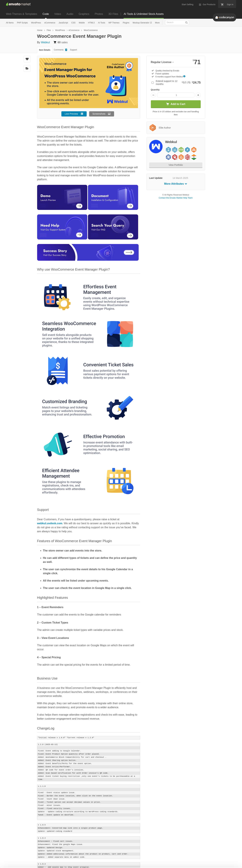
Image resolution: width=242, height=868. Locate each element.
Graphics (84, 14)
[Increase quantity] (198, 95)
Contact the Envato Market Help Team (176, 198)
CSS (74, 23)
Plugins (126, 23)
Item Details (45, 50)
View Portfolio (176, 165)
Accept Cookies (165, 859)
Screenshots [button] (99, 114)
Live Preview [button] (71, 114)
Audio (70, 14)
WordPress (36, 23)
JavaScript (63, 23)
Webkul (45, 42)
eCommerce (50, 23)
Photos (99, 14)
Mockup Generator (141, 23)
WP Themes (114, 23)
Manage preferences (214, 859)
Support (73, 50)
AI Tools (102, 23)
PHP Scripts (22, 23)
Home (40, 30)
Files (49, 30)
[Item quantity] (176, 95)
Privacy (60, 864)
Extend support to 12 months (178, 83)
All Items (10, 23)
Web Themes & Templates (22, 14)
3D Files (113, 14)
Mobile (82, 23)
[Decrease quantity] (153, 95)
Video (58, 14)
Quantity (155, 90)
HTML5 (91, 23)
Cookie (45, 864)
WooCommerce (91, 30)
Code (46, 14)
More (157, 23)
